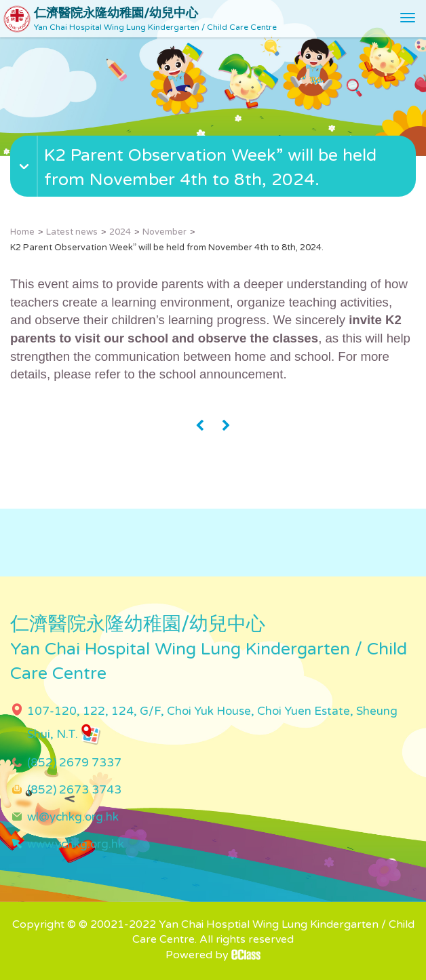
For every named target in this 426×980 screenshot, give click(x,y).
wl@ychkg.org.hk (73, 817)
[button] (215, 182)
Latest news (72, 232)
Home (22, 232)
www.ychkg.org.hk (76, 844)
